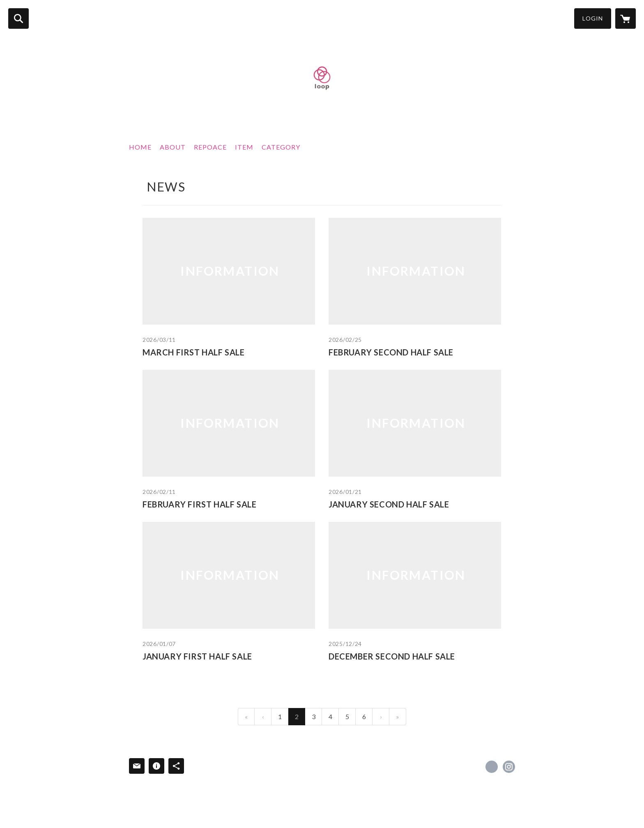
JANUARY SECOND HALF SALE (389, 504)
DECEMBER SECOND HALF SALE (392, 656)
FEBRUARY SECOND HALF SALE (391, 352)
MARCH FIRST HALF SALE (194, 352)
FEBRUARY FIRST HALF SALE (199, 504)
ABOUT (173, 147)
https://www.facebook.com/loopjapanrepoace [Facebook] (492, 767)
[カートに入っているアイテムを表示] (626, 18)
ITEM (244, 147)
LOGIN (593, 18)
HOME (140, 147)
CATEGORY (281, 147)
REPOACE (210, 147)
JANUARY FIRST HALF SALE (197, 656)
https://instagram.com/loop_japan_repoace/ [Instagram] (509, 767)
